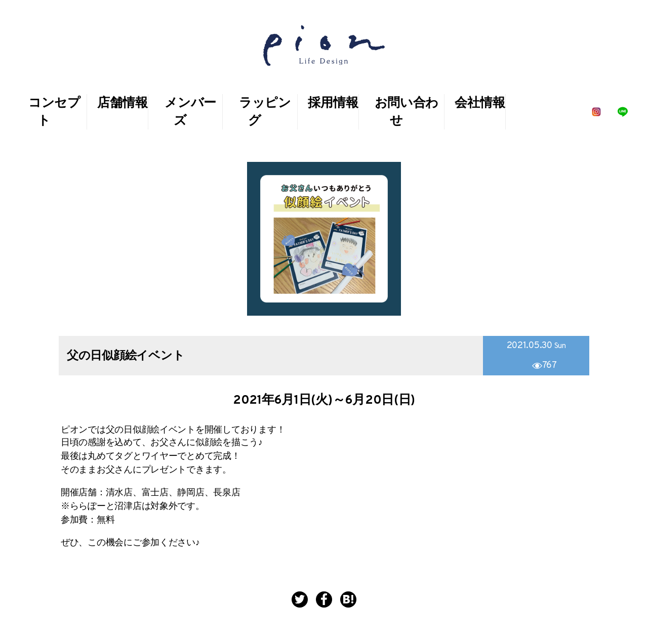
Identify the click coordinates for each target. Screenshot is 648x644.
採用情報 (333, 104)
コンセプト (54, 113)
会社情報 (480, 104)
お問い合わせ (407, 113)
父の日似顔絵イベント (126, 356)
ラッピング (265, 113)
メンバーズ (190, 113)
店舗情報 (122, 104)
